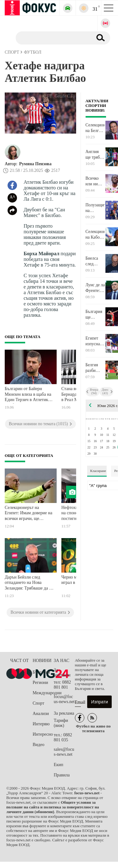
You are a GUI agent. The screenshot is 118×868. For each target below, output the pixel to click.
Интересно (43, 734)
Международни (43, 693)
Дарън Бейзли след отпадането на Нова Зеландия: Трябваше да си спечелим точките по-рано (29, 583)
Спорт (39, 703)
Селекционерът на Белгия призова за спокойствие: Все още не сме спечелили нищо (95, 128)
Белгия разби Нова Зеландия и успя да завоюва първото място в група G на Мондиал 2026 (94, 368)
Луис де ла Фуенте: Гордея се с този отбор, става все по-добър (95, 288)
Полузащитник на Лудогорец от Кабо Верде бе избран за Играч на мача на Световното (95, 208)
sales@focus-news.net (64, 752)
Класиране (98, 471)
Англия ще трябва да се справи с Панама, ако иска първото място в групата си (95, 155)
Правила (62, 775)
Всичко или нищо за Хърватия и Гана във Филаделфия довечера (95, 181)
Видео (39, 745)
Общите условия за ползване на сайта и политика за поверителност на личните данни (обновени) (53, 807)
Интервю (41, 724)
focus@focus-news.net (64, 699)
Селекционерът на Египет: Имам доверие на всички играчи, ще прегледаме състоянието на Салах (28, 514)
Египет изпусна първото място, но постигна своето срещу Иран (94, 341)
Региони (40, 683)
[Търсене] (52, 38)
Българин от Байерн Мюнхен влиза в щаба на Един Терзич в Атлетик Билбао (28, 395)
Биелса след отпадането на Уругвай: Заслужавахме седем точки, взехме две (95, 261)
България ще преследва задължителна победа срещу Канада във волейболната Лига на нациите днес (95, 315)
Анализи (41, 714)
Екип (59, 765)
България (41, 672)
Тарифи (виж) (61, 723)
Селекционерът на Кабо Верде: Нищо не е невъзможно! (95, 235)
